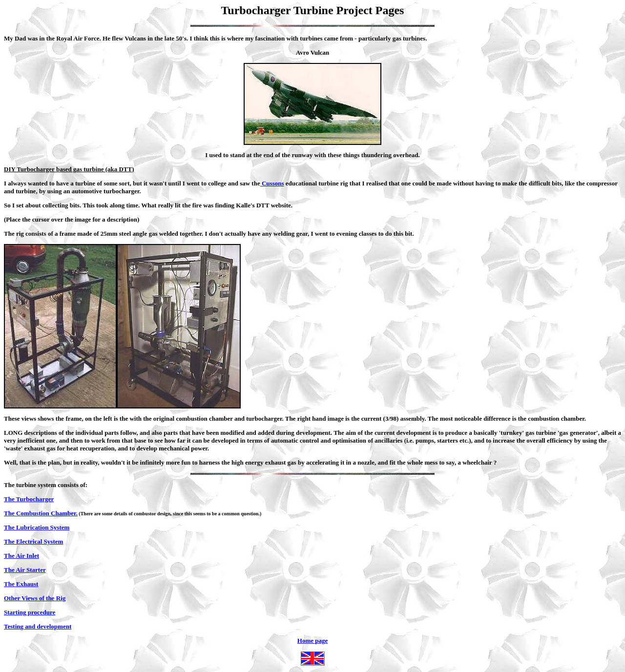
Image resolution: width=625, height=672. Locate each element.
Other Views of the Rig (35, 598)
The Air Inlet (21, 556)
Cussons (272, 183)
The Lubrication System (37, 527)
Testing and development (38, 626)
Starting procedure (30, 612)
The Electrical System (33, 541)
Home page (312, 651)
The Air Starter (25, 570)
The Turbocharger (29, 499)
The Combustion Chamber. (41, 513)
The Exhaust (21, 584)
